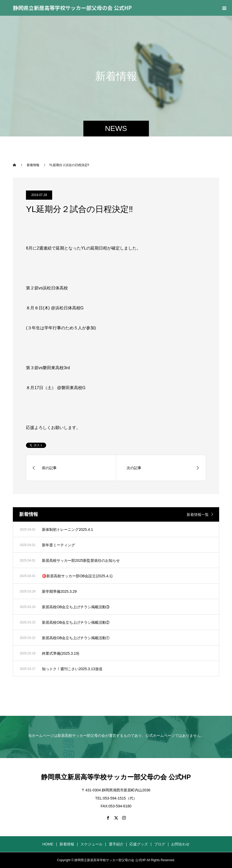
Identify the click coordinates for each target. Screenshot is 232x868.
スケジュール (91, 844)
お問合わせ (180, 844)
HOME (48, 844)
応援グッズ (139, 844)
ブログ (160, 844)
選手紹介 (116, 844)
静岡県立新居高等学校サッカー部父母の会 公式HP (72, 8)
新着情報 (67, 844)
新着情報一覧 (198, 515)
